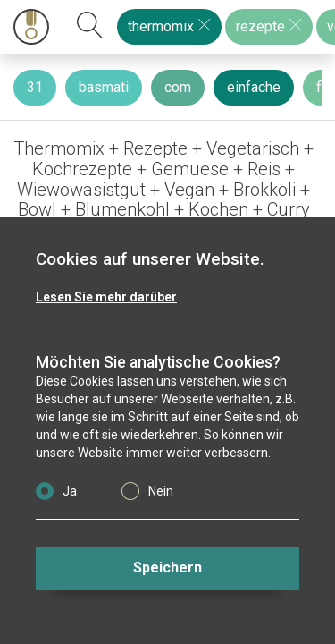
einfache (254, 87)
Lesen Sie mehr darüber (106, 297)
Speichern (167, 568)
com (178, 87)
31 (35, 87)
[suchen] (90, 27)
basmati (104, 87)
